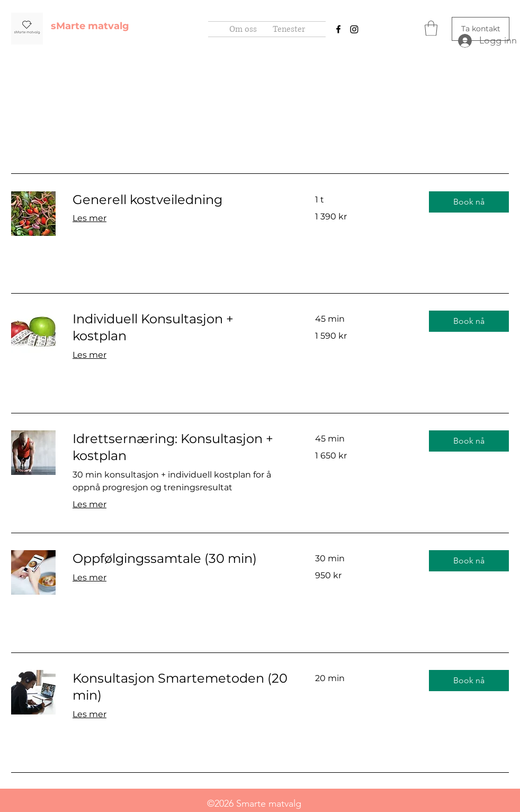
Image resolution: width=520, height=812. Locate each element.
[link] (181, 200)
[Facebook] (338, 29)
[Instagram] (354, 29)
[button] (431, 28)
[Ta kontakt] (481, 29)
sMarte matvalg (90, 26)
